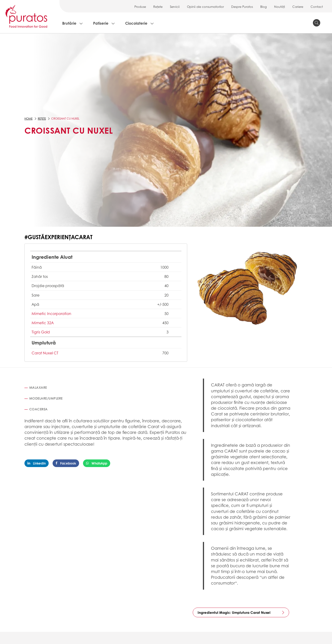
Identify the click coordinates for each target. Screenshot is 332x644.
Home (28, 119)
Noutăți (280, 7)
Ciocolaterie (136, 23)
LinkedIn (37, 463)
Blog (264, 7)
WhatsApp (97, 463)
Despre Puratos (242, 7)
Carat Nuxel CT (45, 353)
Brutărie (69, 23)
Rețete (158, 7)
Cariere (298, 7)
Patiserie (101, 23)
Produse (140, 7)
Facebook (66, 463)
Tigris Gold (41, 332)
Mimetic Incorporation (51, 313)
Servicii (175, 7)
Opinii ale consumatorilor (205, 7)
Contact (317, 7)
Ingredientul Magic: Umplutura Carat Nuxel (234, 612)
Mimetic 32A (43, 323)
